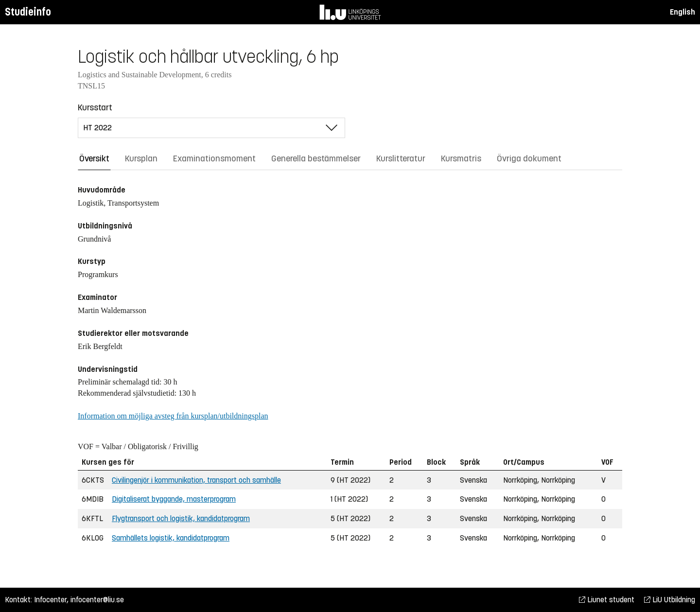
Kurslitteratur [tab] (401, 158)
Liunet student (607, 600)
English (682, 12)
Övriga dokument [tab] (529, 158)
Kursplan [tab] (141, 158)
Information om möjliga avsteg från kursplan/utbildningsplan (173, 416)
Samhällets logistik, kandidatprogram (171, 538)
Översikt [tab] (94, 158)
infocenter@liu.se (97, 600)
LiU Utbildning (670, 600)
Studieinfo (28, 12)
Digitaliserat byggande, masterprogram (174, 499)
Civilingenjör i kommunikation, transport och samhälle (196, 480)
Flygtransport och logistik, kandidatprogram (181, 518)
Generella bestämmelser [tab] (316, 158)
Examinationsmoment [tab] (214, 158)
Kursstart (95, 107)
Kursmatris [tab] (461, 158)
